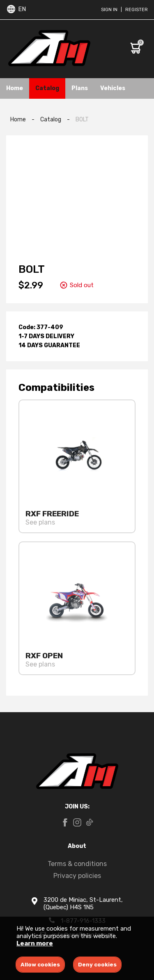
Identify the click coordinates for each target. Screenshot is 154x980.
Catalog (47, 88)
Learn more (35, 943)
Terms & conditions (77, 864)
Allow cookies (40, 965)
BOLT (82, 120)
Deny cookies (97, 965)
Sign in (109, 10)
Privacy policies (77, 876)
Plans (80, 88)
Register (137, 10)
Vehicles (113, 88)
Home (15, 88)
